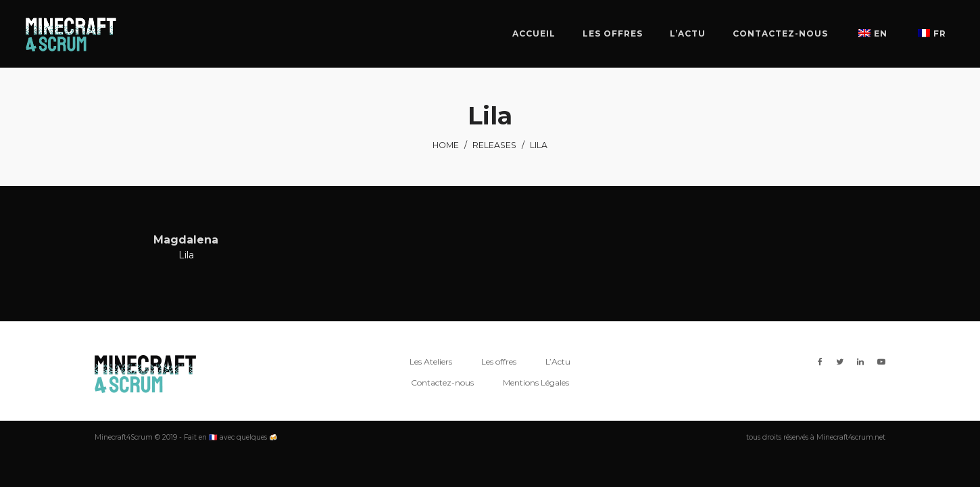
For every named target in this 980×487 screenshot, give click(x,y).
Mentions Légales (536, 382)
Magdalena (186, 240)
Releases (494, 145)
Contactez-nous (442, 382)
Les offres (499, 362)
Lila (186, 255)
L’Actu (558, 362)
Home (446, 145)
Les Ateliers (431, 362)
